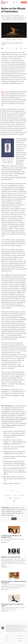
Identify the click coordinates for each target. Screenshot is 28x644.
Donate (14, 519)
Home (7, 636)
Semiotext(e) (10, 163)
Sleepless (4, 55)
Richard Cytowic (5, 590)
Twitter (14, 495)
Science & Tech (12, 579)
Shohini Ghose (5, 611)
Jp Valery (14, 40)
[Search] (16, 2)
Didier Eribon (4, 567)
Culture (10, 533)
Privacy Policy (20, 638)
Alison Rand (4, 542)
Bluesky (22, 495)
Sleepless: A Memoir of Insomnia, (15, 425)
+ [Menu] (19, 2)
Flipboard (17, 498)
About (7, 638)
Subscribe (24, 2)
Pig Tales (7, 410)
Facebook (7, 495)
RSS (7, 641)
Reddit (10, 498)
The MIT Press (20, 636)
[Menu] (14, 2)
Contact (20, 641)
